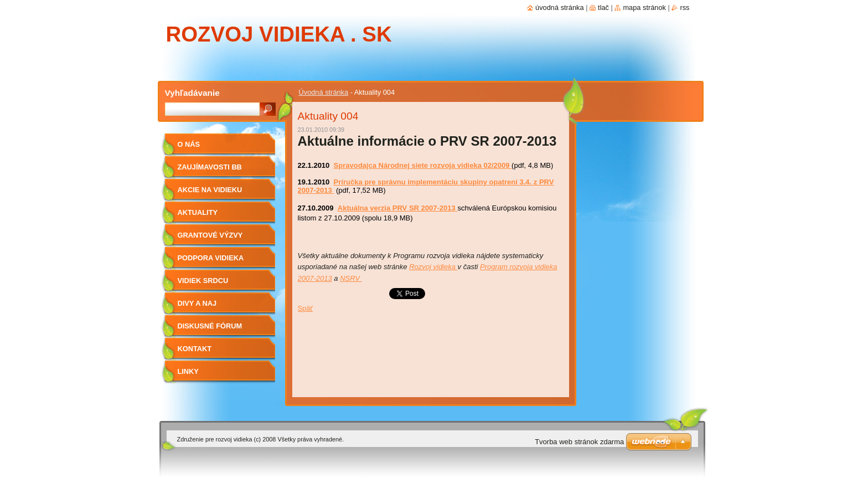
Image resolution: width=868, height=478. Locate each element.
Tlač (603, 7)
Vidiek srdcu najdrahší (203, 284)
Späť (306, 308)
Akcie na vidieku (210, 190)
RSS (684, 7)
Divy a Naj (197, 303)
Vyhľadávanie (192, 93)
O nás (189, 144)
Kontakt (195, 349)
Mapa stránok (644, 7)
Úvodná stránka (324, 92)
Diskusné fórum (210, 326)
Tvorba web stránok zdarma (579, 442)
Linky (188, 371)
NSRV (350, 278)
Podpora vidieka (211, 258)
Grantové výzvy (210, 235)
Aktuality (198, 212)
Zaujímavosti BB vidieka (210, 171)
